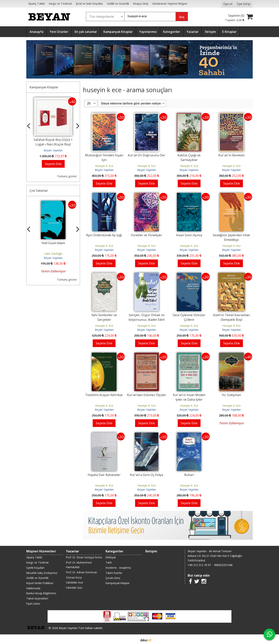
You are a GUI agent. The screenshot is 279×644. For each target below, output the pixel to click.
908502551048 (223, 565)
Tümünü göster (67, 176)
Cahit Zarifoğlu (53, 254)
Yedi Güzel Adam (53, 243)
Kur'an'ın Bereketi (231, 155)
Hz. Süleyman (231, 395)
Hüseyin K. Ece (104, 166)
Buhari (189, 475)
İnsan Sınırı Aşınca (189, 235)
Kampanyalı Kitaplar (44, 87)
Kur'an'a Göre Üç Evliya (147, 475)
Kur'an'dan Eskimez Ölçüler (147, 395)
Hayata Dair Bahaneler (104, 475)
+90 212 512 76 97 (199, 565)
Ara (182, 17)
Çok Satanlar (39, 191)
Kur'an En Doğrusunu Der (147, 155)
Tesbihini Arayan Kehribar (104, 395)
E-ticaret (133, 640)
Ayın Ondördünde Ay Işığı (104, 235)
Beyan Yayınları (53, 150)
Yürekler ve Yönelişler (147, 235)
